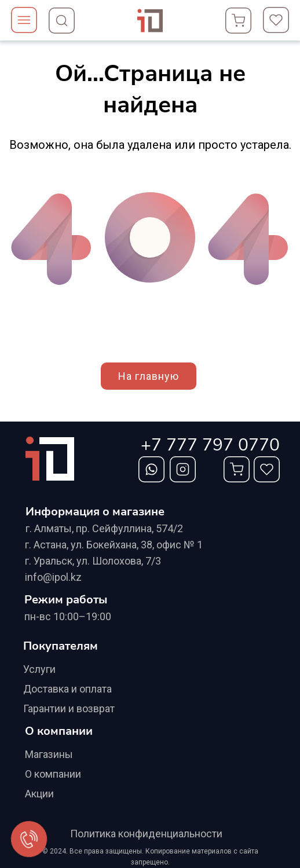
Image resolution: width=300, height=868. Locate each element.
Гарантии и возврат (69, 708)
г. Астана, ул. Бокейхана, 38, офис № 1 (114, 545)
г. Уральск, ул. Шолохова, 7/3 (93, 561)
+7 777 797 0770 (210, 445)
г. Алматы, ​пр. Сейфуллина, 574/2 (104, 528)
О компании (53, 774)
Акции (39, 794)
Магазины (49, 754)
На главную (149, 376)
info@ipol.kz (53, 577)
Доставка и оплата (67, 689)
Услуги (39, 669)
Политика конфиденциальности (146, 834)
